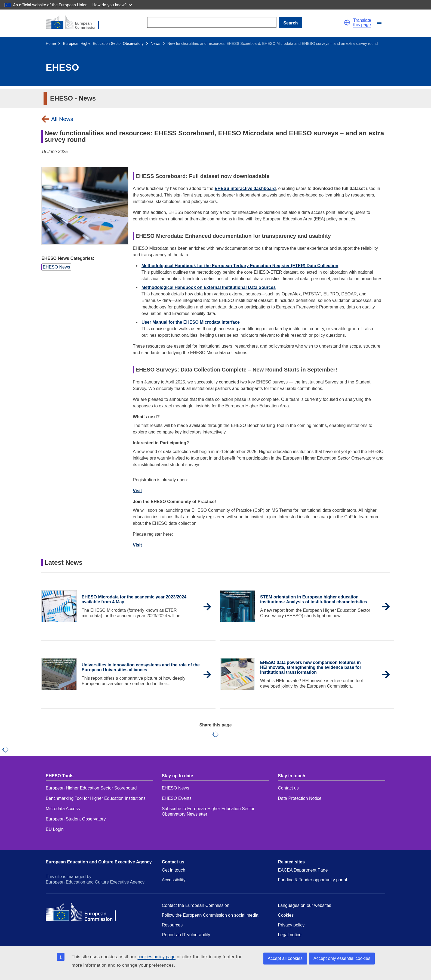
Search (290, 23)
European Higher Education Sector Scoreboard (91, 788)
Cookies (286, 915)
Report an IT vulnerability (186, 935)
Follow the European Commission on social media (210, 915)
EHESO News (176, 788)
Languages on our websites (304, 905)
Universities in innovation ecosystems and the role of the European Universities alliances (141, 667)
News (156, 43)
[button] (347, 23)
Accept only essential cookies (342, 958)
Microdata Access (63, 809)
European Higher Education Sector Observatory (103, 43)
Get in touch (174, 870)
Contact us (288, 788)
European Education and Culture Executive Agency (99, 862)
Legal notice (290, 935)
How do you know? (112, 5)
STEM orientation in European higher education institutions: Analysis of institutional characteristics (314, 599)
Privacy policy (291, 925)
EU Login (55, 829)
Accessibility (174, 880)
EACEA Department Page (303, 870)
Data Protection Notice (300, 798)
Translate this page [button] (362, 23)
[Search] (212, 22)
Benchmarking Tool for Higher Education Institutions (96, 798)
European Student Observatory (76, 819)
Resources (172, 925)
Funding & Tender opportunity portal (312, 880)
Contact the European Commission (196, 905)
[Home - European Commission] (76, 23)
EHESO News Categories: (68, 258)
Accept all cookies (285, 958)
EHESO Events (177, 798)
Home (51, 43)
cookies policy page (156, 957)
